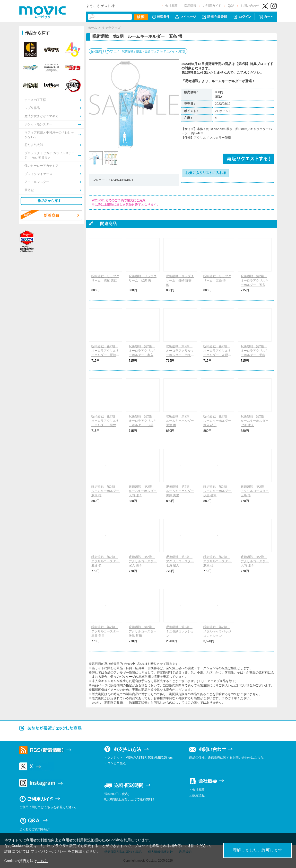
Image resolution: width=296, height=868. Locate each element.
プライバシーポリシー (49, 851)
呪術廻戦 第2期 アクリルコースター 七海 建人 (181, 561)
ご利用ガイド (212, 6)
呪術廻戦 (96, 51)
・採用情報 (197, 795)
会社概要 (171, 6)
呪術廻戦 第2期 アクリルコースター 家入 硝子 (144, 561)
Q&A (231, 6)
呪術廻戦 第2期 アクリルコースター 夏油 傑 (107, 561)
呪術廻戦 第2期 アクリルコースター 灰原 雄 (219, 561)
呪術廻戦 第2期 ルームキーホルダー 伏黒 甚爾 (219, 491)
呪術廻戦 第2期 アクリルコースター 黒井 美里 (107, 631)
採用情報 (190, 6)
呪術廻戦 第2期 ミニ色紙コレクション (180, 631)
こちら (42, 861)
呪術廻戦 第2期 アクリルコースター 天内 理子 (256, 561)
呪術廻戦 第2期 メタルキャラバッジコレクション (217, 631)
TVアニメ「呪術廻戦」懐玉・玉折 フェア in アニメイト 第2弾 (146, 51)
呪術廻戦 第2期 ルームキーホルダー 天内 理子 (144, 491)
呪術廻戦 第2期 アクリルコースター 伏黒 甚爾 (144, 631)
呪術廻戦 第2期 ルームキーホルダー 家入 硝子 (219, 421)
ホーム (92, 28)
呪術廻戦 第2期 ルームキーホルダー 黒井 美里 (181, 491)
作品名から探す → (51, 201)
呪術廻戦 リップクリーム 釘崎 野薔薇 (180, 281)
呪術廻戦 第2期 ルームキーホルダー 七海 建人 (256, 421)
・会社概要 (197, 790)
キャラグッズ (111, 28)
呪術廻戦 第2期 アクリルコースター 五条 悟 (256, 491)
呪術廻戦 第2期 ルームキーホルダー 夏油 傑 (181, 421)
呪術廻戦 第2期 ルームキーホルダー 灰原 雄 (107, 491)
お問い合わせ (250, 6)
